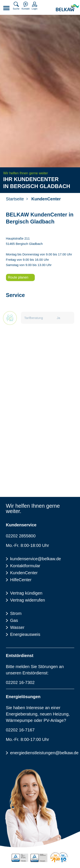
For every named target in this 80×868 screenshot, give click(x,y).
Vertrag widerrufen (28, 600)
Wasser (17, 627)
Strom (16, 613)
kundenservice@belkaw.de (36, 559)
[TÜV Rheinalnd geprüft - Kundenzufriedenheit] (39, 858)
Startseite (15, 199)
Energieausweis (25, 634)
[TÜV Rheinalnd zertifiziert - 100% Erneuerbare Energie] (20, 858)
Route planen (18, 277)
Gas (14, 620)
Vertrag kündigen (26, 593)
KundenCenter (24, 573)
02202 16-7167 (20, 730)
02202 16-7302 (20, 682)
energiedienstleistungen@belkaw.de (42, 753)
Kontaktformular (25, 566)
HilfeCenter (21, 580)
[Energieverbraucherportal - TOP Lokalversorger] (59, 857)
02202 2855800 (21, 536)
